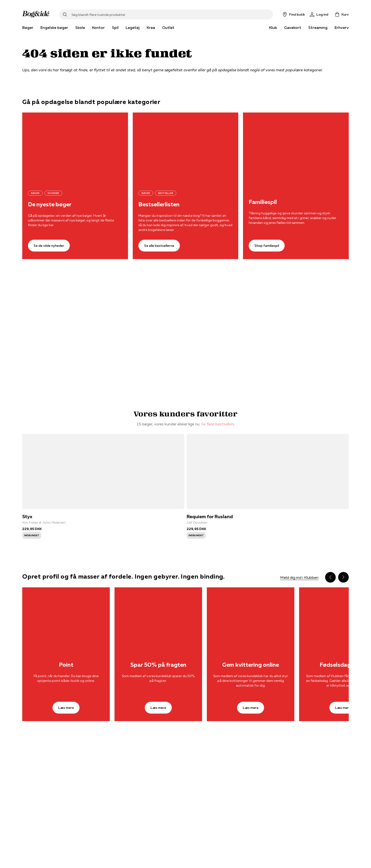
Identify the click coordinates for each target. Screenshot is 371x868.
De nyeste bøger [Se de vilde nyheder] (50, 205)
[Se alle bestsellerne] (186, 148)
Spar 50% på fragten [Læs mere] (158, 665)
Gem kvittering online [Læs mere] (251, 665)
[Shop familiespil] (296, 148)
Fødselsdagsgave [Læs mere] (343, 665)
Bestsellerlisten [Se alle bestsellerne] (159, 205)
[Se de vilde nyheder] (75, 148)
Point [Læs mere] (66, 665)
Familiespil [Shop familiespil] (263, 202)
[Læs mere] (66, 617)
